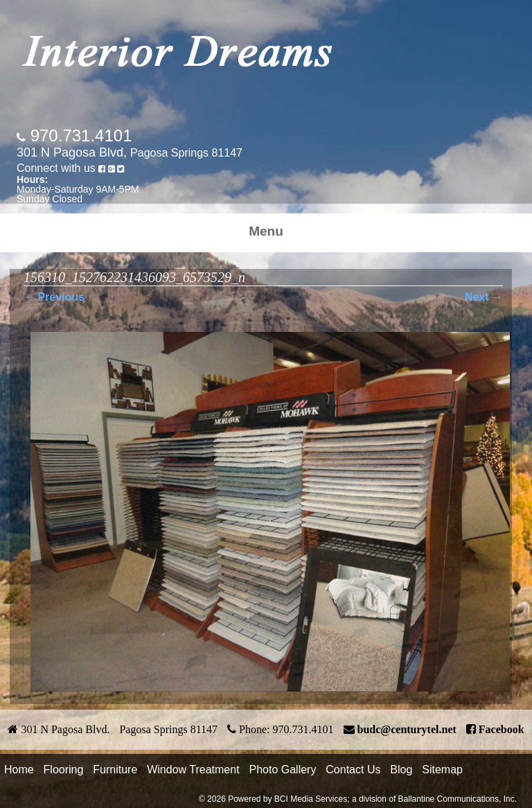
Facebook (502, 729)
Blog (401, 770)
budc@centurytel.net (407, 729)
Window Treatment (193, 770)
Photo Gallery (282, 770)
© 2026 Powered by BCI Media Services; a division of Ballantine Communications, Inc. (358, 799)
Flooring (64, 770)
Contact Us (353, 770)
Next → (484, 297)
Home (19, 770)
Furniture (115, 770)
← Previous (54, 297)
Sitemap (442, 770)
